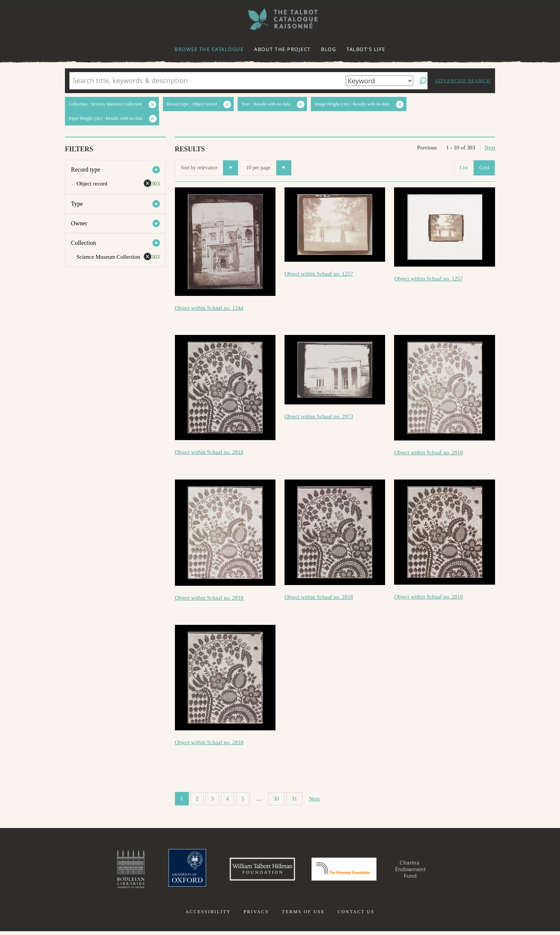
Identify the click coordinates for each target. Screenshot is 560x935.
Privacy (257, 915)
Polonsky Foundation (347, 871)
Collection (84, 243)
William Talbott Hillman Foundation (256, 871)
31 (294, 799)
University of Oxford (173, 871)
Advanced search (463, 81)
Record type (86, 170)
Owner (79, 223)
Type (77, 204)
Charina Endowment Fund (424, 871)
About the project (282, 49)
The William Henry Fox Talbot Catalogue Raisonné (280, 19)
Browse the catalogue (209, 49)
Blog (328, 49)
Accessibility (208, 915)
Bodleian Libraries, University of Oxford (114, 871)
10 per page (268, 168)
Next (490, 148)
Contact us (356, 915)
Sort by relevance (210, 168)
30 (276, 799)
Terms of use (303, 915)
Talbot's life (366, 49)
